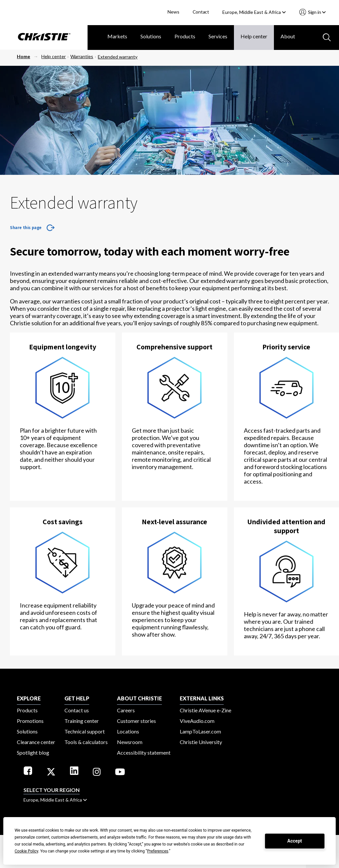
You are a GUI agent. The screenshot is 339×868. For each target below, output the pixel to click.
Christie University (201, 742)
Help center (254, 36)
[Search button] (326, 37)
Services (218, 36)
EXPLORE (29, 698)
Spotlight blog (33, 752)
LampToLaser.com (200, 731)
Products (185, 36)
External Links (202, 698)
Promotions (30, 721)
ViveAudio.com (197, 721)
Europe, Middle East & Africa (254, 12)
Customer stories (136, 721)
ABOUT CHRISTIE (139, 698)
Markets (117, 36)
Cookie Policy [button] (26, 851)
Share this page (26, 227)
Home (23, 56)
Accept (295, 841)
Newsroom (130, 742)
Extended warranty (118, 57)
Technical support (85, 731)
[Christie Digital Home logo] (44, 37)
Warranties (82, 56)
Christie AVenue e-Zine (206, 710)
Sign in (316, 12)
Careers (126, 710)
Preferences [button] (158, 851)
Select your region (52, 790)
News (173, 12)
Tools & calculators (86, 742)
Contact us (77, 710)
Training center (82, 721)
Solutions (151, 36)
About (288, 36)
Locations (128, 731)
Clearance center (36, 742)
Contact (201, 12)
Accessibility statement (144, 752)
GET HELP (77, 698)
